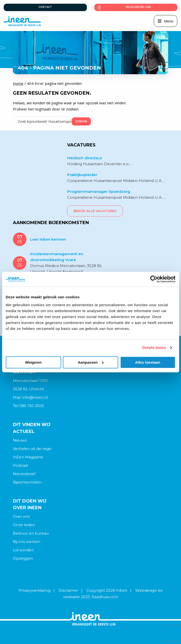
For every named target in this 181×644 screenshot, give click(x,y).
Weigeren (33, 362)
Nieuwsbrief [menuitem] (24, 474)
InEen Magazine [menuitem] (28, 457)
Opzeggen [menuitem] (23, 558)
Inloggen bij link (138, 7)
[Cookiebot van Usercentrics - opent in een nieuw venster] (154, 279)
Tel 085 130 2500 (28, 406)
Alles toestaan (148, 362)
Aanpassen (91, 362)
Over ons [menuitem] (21, 516)
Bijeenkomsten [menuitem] (27, 482)
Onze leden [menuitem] (24, 525)
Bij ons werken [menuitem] (27, 542)
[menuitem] (91, 440)
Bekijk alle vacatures (95, 211)
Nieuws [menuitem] (20, 440)
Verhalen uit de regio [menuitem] (32, 449)
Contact (45, 7)
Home (18, 83)
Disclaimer (68, 590)
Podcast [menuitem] (20, 465)
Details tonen (154, 348)
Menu (169, 21)
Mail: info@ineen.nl (30, 397)
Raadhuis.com (105, 597)
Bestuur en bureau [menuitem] (31, 533)
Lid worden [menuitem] (23, 550)
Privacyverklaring (34, 590)
